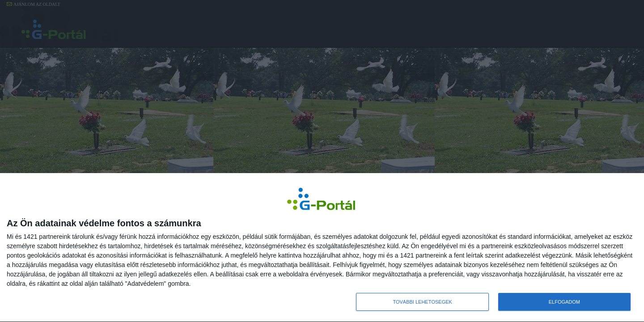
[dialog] (322, 248)
